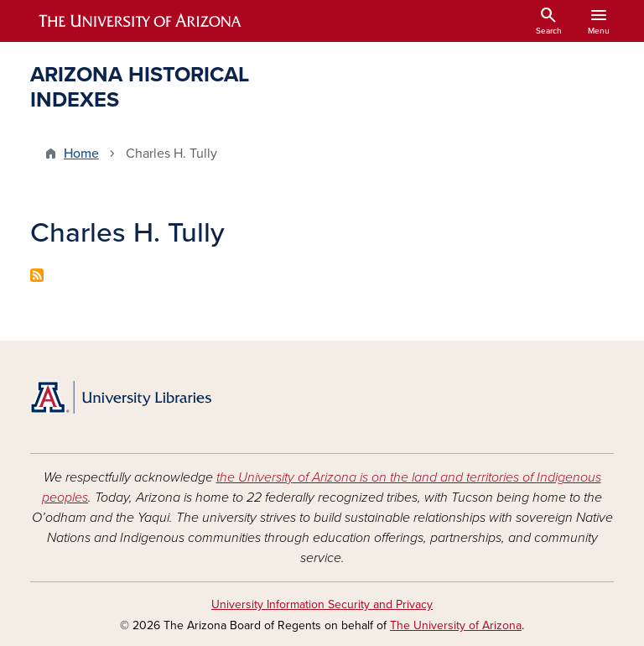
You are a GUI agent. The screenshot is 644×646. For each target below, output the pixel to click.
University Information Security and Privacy (322, 604)
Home (81, 154)
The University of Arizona (456, 625)
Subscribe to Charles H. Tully (37, 275)
